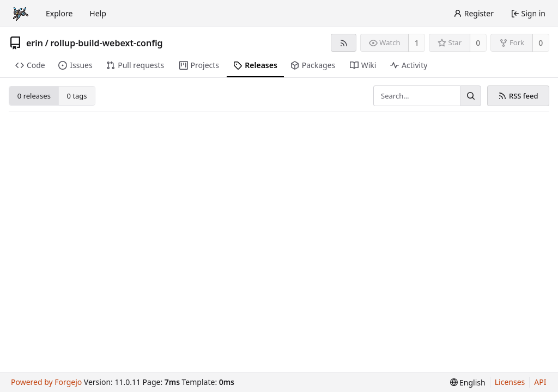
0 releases (34, 96)
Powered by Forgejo (46, 382)
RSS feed (518, 96)
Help (98, 13)
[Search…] (471, 96)
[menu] (468, 382)
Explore (59, 13)
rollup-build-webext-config (106, 43)
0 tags (77, 96)
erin (35, 43)
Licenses (510, 382)
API (540, 382)
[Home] (21, 14)
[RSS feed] (344, 43)
